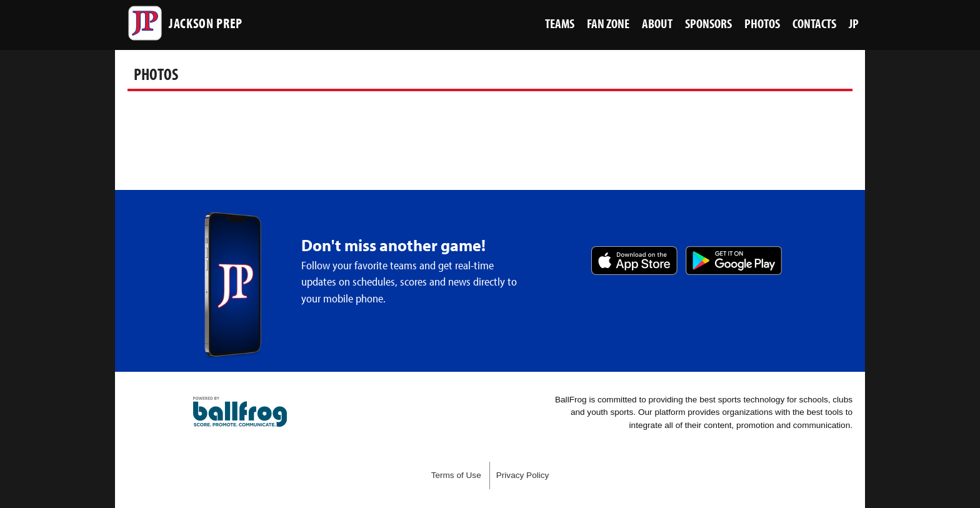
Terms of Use (456, 475)
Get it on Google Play (734, 261)
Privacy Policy (523, 475)
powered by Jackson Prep (240, 412)
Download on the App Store (634, 261)
